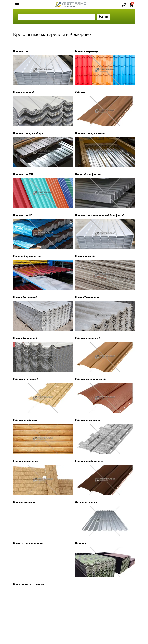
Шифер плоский (85, 256)
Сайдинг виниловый (88, 338)
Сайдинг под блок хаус (89, 461)
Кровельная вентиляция (28, 584)
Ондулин (81, 543)
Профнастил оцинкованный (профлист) (100, 215)
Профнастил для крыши (90, 133)
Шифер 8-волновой (25, 297)
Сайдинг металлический (90, 379)
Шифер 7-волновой (87, 297)
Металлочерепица (87, 51)
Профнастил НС (23, 215)
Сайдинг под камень (88, 420)
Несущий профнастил (89, 174)
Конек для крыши (24, 502)
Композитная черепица (28, 543)
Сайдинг (80, 92)
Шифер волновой (24, 92)
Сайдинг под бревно (26, 420)
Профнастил (21, 51)
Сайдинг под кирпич (26, 461)
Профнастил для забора (28, 133)
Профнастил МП (23, 174)
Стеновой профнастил (27, 256)
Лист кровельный (86, 502)
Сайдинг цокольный (26, 379)
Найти (104, 17)
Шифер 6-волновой (25, 338)
